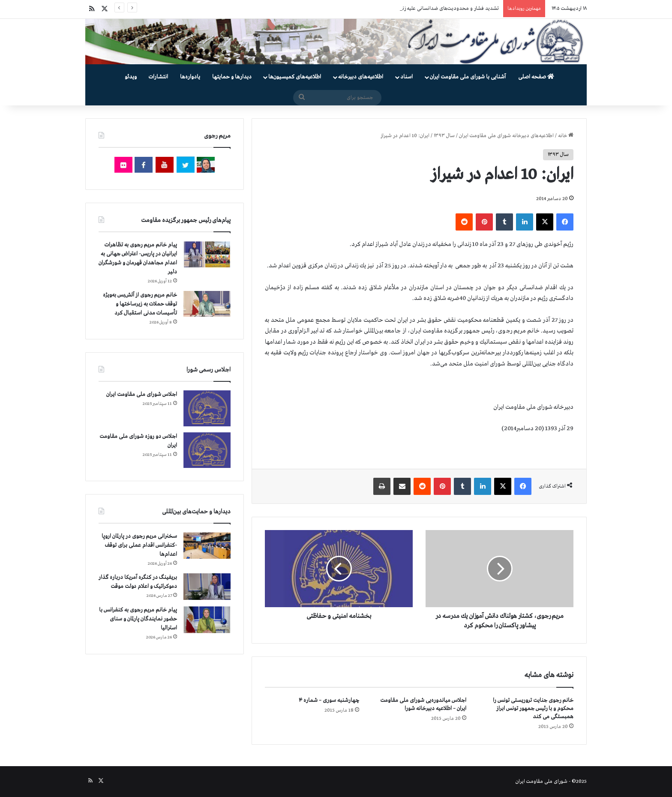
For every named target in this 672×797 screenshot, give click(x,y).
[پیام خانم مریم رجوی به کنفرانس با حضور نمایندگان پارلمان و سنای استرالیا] (207, 620)
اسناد (406, 77)
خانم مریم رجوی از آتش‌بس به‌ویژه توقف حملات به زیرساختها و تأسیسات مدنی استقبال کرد (140, 304)
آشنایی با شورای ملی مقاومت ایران (468, 77)
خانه (566, 136)
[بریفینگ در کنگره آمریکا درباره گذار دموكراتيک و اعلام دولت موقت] (207, 587)
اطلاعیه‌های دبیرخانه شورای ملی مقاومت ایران (506, 136)
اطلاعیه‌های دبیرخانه (361, 77)
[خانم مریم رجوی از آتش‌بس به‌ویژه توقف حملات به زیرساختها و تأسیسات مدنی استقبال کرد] (207, 304)
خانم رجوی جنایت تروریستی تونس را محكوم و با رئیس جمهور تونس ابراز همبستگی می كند (533, 709)
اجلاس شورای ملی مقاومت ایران (142, 394)
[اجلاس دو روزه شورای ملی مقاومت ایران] (207, 450)
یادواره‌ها (190, 77)
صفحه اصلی (536, 77)
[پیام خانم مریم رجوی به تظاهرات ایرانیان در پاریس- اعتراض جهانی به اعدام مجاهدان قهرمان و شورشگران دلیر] (207, 254)
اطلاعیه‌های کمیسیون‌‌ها (295, 77)
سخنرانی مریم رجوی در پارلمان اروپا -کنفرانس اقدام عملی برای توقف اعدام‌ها (139, 545)
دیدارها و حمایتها (232, 77)
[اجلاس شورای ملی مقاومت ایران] (207, 408)
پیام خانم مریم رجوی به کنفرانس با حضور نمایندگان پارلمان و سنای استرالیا (138, 619)
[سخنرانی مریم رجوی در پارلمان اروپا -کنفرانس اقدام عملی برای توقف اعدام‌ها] (207, 546)
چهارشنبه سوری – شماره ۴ (329, 700)
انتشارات (158, 77)
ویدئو (131, 77)
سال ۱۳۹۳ (444, 136)
